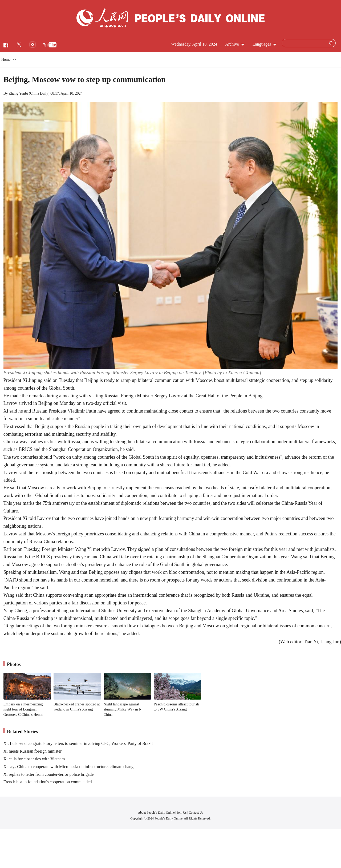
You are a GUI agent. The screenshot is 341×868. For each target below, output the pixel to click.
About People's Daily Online (156, 813)
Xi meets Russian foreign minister (33, 751)
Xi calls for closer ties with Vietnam (34, 759)
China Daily (39, 93)
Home (6, 60)
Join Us (182, 813)
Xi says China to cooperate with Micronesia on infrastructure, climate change (69, 767)
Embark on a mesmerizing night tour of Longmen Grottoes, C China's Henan (23, 709)
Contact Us (196, 813)
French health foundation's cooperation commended (48, 782)
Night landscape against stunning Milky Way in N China (123, 709)
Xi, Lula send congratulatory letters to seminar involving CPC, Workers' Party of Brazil (78, 743)
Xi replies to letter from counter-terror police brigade (49, 774)
